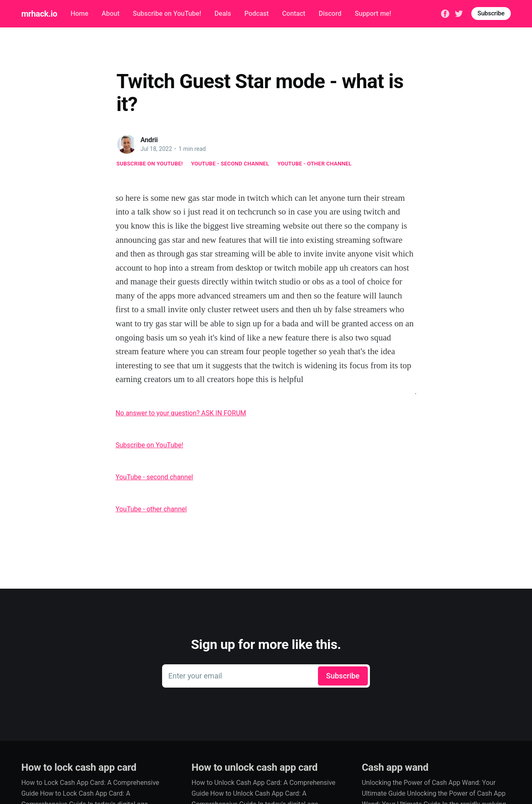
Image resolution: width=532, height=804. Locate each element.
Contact (294, 14)
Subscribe (491, 13)
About (111, 14)
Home (80, 14)
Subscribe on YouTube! (167, 14)
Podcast (257, 14)
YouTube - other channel (315, 164)
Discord (330, 14)
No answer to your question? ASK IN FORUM (181, 413)
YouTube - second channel (230, 164)
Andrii (149, 140)
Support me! (373, 14)
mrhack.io (39, 14)
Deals (223, 14)
